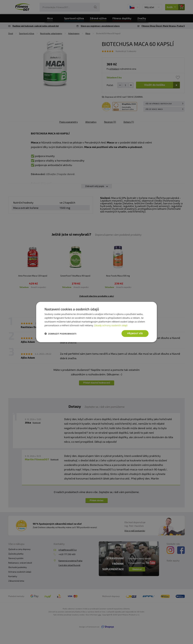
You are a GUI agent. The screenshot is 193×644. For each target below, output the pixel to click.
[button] (60, 334)
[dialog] (96, 322)
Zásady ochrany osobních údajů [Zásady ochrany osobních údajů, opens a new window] (111, 325)
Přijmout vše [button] (135, 333)
